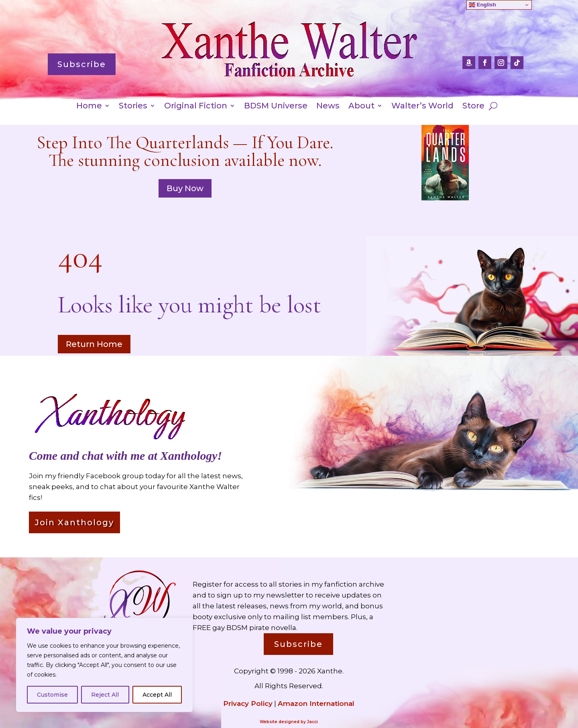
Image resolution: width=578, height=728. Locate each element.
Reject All (105, 695)
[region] (104, 665)
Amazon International (316, 704)
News (328, 107)
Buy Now (185, 188)
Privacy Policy (248, 704)
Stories (133, 107)
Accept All (157, 695)
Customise (52, 695)
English (482, 5)
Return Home (94, 344)
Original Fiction (196, 107)
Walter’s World (422, 107)
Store (473, 107)
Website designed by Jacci (289, 722)
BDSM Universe (276, 107)
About (361, 107)
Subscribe (82, 64)
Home (89, 107)
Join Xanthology (74, 522)
